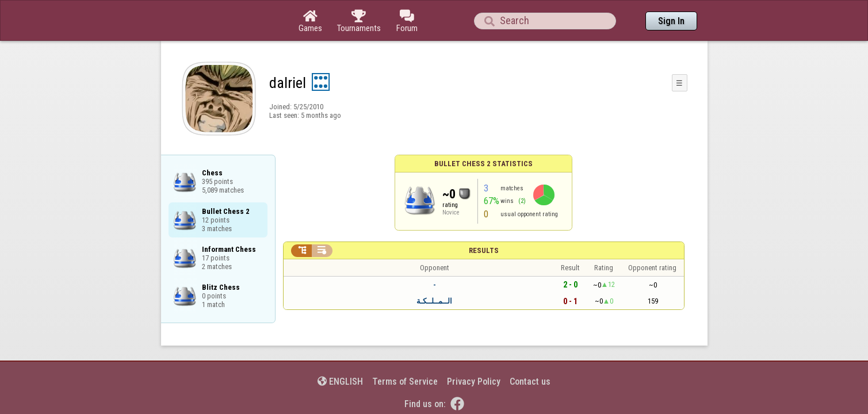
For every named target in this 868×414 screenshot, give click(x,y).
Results (484, 219)
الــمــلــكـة (434, 269)
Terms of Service (405, 350)
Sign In (671, 21)
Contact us (530, 350)
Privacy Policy (474, 350)
